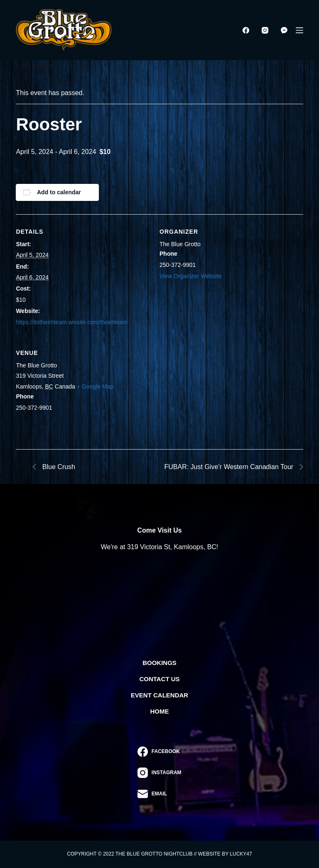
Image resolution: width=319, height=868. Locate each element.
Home (160, 711)
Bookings (159, 663)
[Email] (159, 794)
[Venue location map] (207, 392)
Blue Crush (58, 467)
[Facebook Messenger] (284, 30)
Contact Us (159, 679)
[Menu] (299, 30)
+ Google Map (95, 386)
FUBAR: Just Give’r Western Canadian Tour (230, 467)
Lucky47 (241, 854)
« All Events (34, 65)
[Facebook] (246, 30)
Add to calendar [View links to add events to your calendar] (59, 192)
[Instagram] (265, 30)
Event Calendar (159, 695)
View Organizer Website (191, 276)
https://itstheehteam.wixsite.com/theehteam (71, 322)
